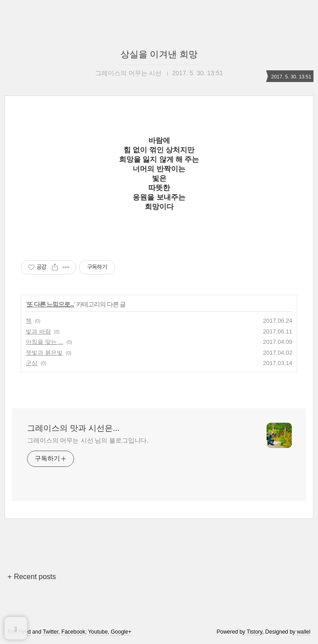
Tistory (255, 632)
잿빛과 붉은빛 (44, 353)
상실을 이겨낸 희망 (159, 54)
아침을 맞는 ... (44, 342)
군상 (32, 363)
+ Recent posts (32, 577)
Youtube (98, 632)
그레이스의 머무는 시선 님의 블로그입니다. (88, 440)
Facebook (73, 632)
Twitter (51, 632)
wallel (304, 632)
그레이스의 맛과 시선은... (73, 428)
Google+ (121, 632)
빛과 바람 (38, 331)
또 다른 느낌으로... (50, 304)
